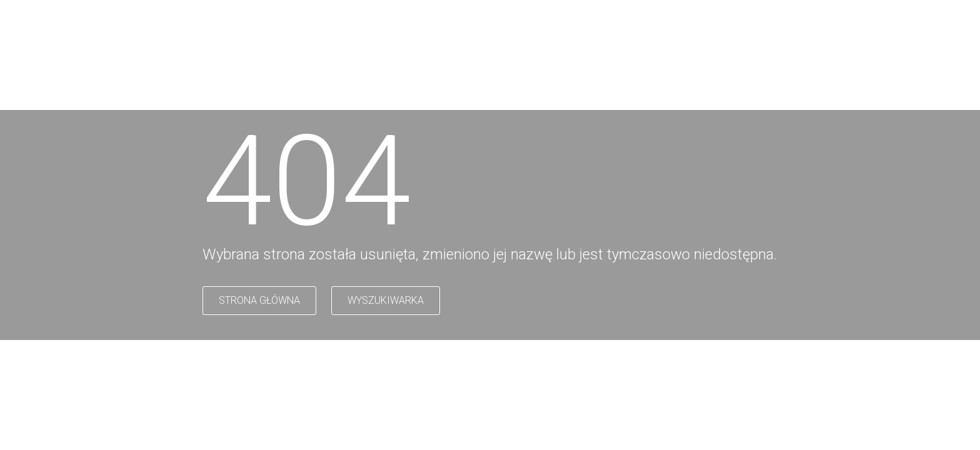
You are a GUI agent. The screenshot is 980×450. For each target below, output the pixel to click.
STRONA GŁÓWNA (259, 300)
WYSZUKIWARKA (386, 300)
